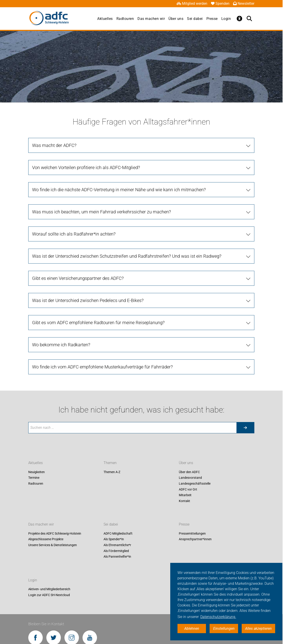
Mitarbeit (185, 495)
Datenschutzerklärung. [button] (218, 617)
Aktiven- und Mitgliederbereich (49, 589)
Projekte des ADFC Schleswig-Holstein (55, 533)
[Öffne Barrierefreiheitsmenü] (239, 19)
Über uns (176, 19)
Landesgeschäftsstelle (195, 484)
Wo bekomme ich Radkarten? (61, 345)
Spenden (220, 4)
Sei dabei (195, 19)
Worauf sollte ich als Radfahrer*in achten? (74, 234)
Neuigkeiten (37, 472)
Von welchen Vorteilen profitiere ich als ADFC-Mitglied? (86, 167)
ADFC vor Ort (188, 489)
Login (226, 19)
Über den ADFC (189, 472)
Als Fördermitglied (116, 551)
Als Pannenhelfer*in (117, 557)
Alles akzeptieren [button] (258, 629)
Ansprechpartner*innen (195, 539)
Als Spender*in (114, 539)
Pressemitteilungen (192, 533)
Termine (34, 478)
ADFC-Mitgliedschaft (118, 533)
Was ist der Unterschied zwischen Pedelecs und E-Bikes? (88, 300)
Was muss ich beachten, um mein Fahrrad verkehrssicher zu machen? (102, 212)
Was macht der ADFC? (54, 145)
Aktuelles (105, 19)
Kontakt (184, 501)
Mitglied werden (192, 4)
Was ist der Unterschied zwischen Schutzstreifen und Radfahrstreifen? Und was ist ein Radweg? (127, 256)
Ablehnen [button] (192, 629)
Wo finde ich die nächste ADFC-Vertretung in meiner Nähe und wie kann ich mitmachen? (119, 190)
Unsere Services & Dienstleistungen (53, 545)
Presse (212, 19)
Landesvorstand (190, 478)
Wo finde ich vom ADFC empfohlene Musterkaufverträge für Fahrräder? (102, 367)
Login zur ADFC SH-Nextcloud (49, 595)
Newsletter (244, 4)
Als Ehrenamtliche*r (117, 545)
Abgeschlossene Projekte (46, 539)
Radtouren (125, 19)
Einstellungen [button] (224, 629)
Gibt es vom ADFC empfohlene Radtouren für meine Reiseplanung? (98, 323)
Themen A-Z (112, 472)
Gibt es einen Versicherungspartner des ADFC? (78, 278)
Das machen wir (151, 19)
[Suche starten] (245, 428)
